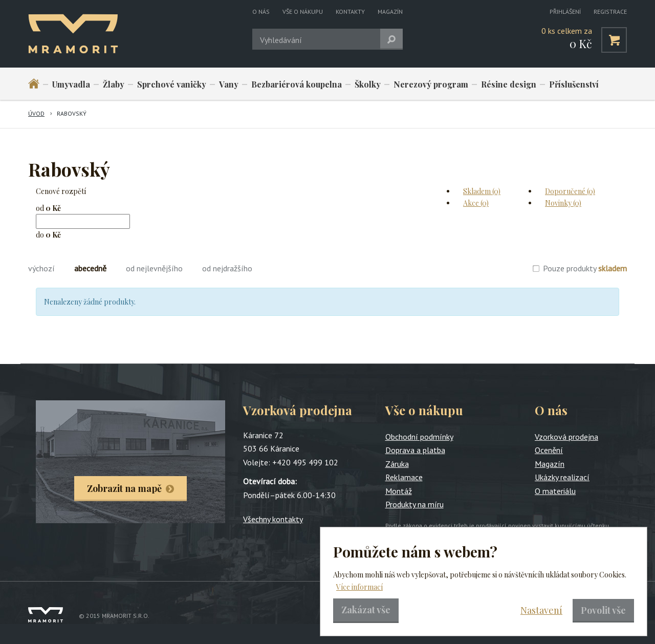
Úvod (36, 113)
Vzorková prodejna (566, 437)
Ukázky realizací (562, 477)
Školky (368, 84)
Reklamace (404, 477)
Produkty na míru (414, 504)
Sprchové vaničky (172, 84)
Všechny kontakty (273, 519)
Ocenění (549, 450)
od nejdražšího (227, 268)
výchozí (41, 268)
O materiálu (555, 491)
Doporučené (570, 191)
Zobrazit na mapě (124, 488)
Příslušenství (574, 84)
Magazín (390, 12)
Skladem (482, 191)
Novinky (563, 203)
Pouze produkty (585, 268)
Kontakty (350, 12)
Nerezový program (431, 84)
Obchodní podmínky (419, 437)
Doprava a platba (415, 450)
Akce (476, 203)
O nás (261, 12)
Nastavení (541, 610)
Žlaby (114, 84)
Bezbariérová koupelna (297, 84)
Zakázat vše (366, 610)
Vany (229, 84)
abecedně (90, 268)
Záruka (397, 464)
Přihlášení (565, 12)
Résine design (509, 84)
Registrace (610, 12)
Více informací (359, 587)
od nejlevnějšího (154, 268)
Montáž (399, 491)
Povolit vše (603, 610)
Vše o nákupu (303, 12)
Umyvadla (71, 84)
